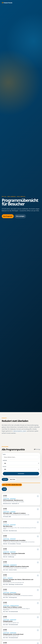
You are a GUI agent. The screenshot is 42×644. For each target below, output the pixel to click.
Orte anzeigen (20, 216)
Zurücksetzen (21, 473)
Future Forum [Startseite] (7, 3)
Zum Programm (8, 216)
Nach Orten (13, 479)
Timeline (5, 479)
